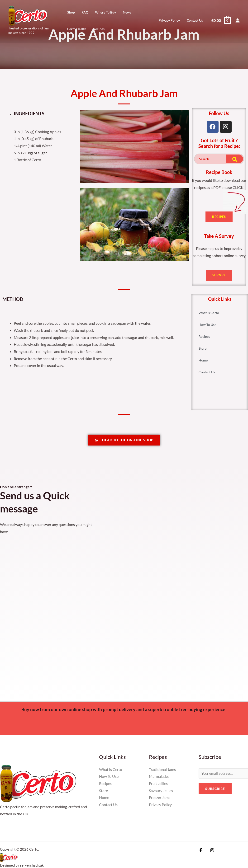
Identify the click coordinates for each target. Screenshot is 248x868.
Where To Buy (105, 12)
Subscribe (215, 791)
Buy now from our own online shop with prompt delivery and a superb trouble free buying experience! (124, 712)
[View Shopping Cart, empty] (221, 20)
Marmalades (159, 779)
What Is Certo (209, 313)
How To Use (207, 325)
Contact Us (195, 20)
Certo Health (77, 29)
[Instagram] (211, 853)
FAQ (85, 12)
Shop (71, 12)
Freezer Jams (160, 800)
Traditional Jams (162, 772)
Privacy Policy (169, 20)
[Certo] (28, 15)
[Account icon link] (238, 20)
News (127, 12)
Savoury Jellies (161, 793)
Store (203, 349)
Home (203, 360)
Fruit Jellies (158, 786)
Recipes (99, 29)
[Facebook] (201, 853)
